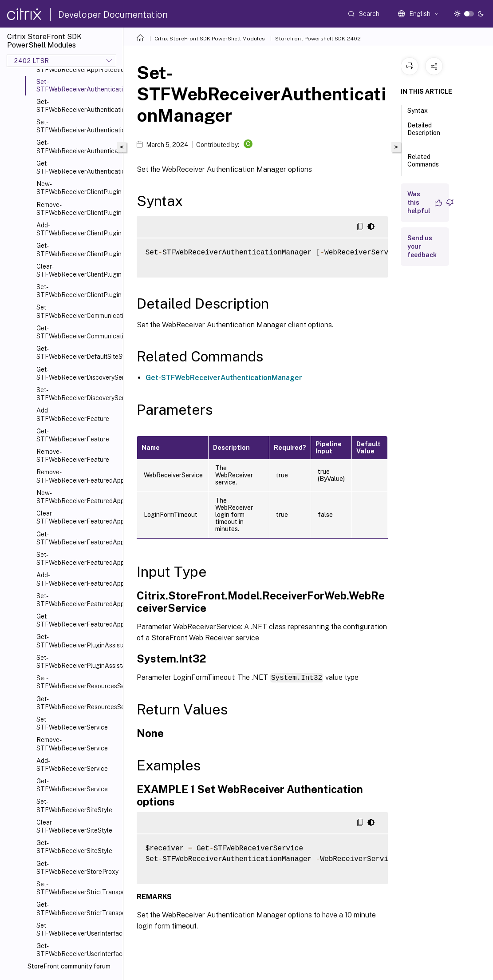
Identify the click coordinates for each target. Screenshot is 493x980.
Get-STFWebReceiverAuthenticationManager (78, 106)
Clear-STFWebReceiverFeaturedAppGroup (78, 517)
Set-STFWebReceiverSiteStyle (74, 805)
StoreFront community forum (69, 966)
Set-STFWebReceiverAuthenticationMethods (78, 126)
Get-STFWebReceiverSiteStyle (74, 847)
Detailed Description (424, 133)
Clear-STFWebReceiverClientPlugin (78, 270)
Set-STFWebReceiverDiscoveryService (78, 394)
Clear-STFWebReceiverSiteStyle (74, 826)
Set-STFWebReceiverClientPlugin (78, 291)
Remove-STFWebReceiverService (72, 744)
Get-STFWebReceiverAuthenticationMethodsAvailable (78, 167)
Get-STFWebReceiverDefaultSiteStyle (78, 353)
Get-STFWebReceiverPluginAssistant (78, 641)
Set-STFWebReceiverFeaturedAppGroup (78, 559)
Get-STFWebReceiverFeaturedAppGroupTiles (78, 620)
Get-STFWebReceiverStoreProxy (77, 868)
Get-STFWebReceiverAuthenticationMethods (78, 147)
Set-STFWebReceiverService (72, 723)
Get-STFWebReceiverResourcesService (78, 703)
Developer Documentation (113, 15)
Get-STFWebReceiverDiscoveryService (78, 373)
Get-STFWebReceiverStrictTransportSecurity (78, 909)
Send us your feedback (422, 246)
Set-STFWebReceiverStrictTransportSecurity (78, 888)
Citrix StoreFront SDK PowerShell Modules (210, 39)
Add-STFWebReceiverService (72, 765)
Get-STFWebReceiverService (72, 785)
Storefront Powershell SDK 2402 (318, 39)
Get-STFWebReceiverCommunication (78, 332)
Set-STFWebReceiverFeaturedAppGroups (78, 600)
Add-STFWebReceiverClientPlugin (78, 229)
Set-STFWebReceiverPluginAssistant (78, 662)
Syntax (422, 110)
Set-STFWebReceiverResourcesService (78, 682)
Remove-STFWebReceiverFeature (73, 456)
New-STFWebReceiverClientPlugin (78, 188)
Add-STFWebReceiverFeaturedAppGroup (78, 579)
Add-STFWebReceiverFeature (73, 414)
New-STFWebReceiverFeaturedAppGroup (78, 497)
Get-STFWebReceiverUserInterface (78, 950)
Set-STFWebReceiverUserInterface (78, 929)
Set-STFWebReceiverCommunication (78, 311)
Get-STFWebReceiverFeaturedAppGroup (78, 538)
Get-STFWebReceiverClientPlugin (78, 250)
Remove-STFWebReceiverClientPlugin (78, 209)
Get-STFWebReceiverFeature (73, 435)
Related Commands (423, 165)
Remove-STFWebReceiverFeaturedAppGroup (78, 476)
